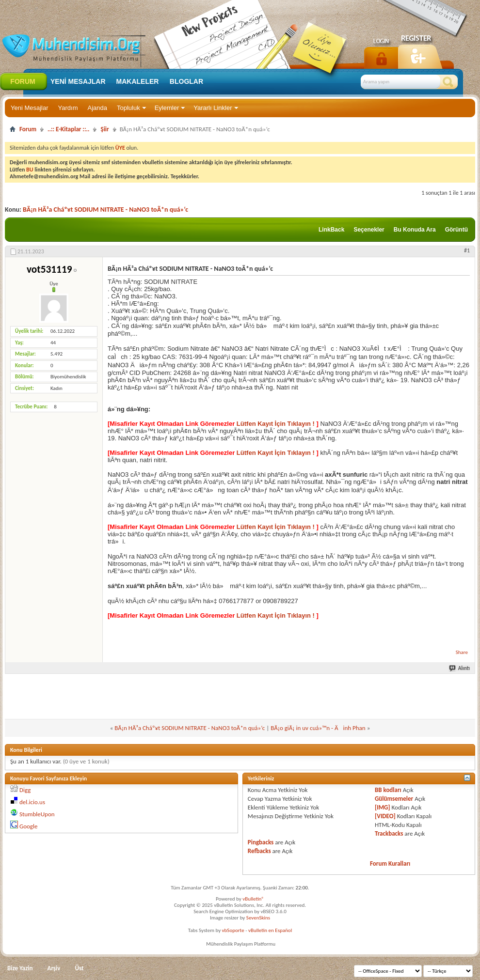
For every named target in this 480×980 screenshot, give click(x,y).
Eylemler (167, 108)
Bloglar (186, 81)
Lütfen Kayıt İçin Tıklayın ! (275, 424)
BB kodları (388, 790)
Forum (23, 81)
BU (30, 170)
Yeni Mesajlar (30, 108)
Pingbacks (261, 842)
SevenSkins (258, 918)
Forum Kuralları (390, 863)
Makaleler (138, 81)
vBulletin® (253, 899)
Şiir (104, 129)
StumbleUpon (37, 814)
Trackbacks (389, 833)
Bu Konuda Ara (415, 230)
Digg (25, 790)
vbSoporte (233, 930)
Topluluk (128, 108)
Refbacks (259, 851)
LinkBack (331, 230)
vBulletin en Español (270, 930)
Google (28, 826)
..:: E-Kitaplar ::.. (69, 129)
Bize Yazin (20, 968)
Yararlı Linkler (213, 108)
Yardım (68, 108)
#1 (467, 250)
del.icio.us (32, 802)
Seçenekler (369, 230)
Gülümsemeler (394, 799)
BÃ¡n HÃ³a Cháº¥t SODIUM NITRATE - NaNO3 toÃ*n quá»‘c (105, 210)
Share (462, 652)
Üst (79, 968)
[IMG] (383, 807)
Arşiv (54, 968)
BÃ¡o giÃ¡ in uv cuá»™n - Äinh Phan (318, 728)
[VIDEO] (385, 816)
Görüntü (456, 230)
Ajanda (97, 108)
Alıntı (460, 668)
